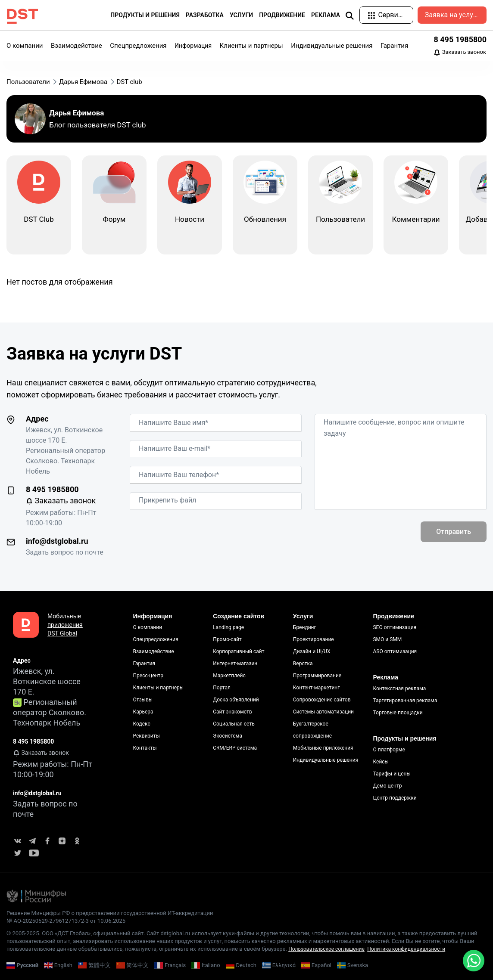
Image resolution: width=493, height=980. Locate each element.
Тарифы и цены (392, 774)
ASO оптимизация (395, 651)
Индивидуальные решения (332, 46)
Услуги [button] (241, 15)
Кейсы (381, 762)
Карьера (143, 712)
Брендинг (305, 627)
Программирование (317, 676)
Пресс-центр (148, 676)
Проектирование (314, 639)
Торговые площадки (398, 713)
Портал (222, 688)
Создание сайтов (239, 616)
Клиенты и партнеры (251, 46)
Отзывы (143, 700)
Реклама (385, 677)
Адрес (37, 419)
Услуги (303, 616)
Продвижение (393, 616)
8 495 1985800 (460, 39)
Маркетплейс (229, 676)
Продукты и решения (404, 738)
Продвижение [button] (282, 15)
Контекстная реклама (399, 688)
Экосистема (228, 736)
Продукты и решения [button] (145, 15)
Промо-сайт (227, 639)
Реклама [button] (326, 15)
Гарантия (394, 46)
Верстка (303, 664)
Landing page (228, 627)
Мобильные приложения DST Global (65, 625)
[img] (349, 16)
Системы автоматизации (323, 712)
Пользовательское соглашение (326, 949)
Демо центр (387, 786)
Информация (153, 616)
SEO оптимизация (395, 627)
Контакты (145, 748)
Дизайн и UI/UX (312, 651)
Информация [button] (193, 46)
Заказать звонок (460, 53)
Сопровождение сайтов (322, 700)
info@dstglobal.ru (57, 541)
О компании (25, 46)
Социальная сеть (234, 724)
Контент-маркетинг (317, 688)
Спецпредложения (138, 46)
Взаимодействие (76, 46)
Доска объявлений (236, 700)
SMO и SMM (387, 639)
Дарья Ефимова (76, 113)
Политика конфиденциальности (406, 949)
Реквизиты (147, 736)
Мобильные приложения (323, 748)
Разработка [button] (205, 15)
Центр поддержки (395, 798)
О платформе (389, 750)
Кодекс (142, 724)
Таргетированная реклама (405, 701)
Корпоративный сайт (239, 651)
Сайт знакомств (232, 712)
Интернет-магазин (235, 664)
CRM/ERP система (235, 748)
